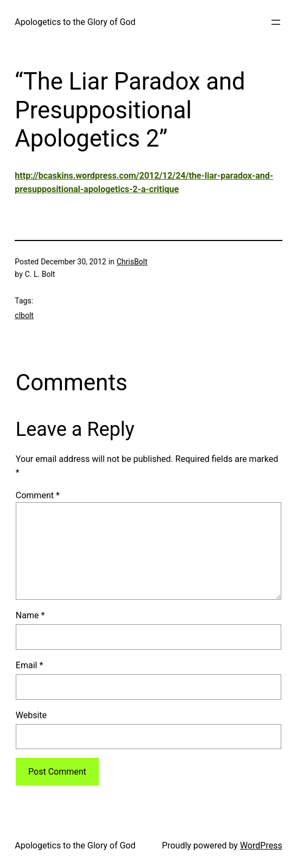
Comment (38, 495)
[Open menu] (276, 22)
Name (30, 615)
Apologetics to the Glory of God (75, 22)
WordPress (261, 845)
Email (29, 665)
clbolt (24, 315)
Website (31, 715)
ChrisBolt (132, 262)
